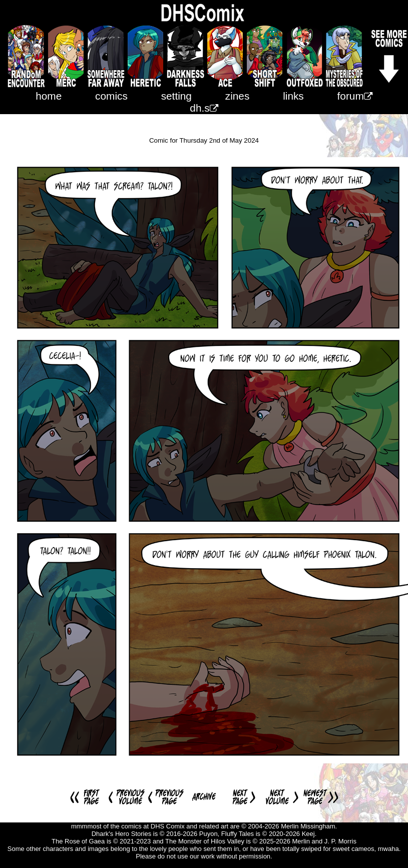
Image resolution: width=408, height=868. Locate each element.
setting (176, 96)
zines (238, 96)
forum (355, 96)
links (293, 96)
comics (111, 96)
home (49, 96)
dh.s (204, 108)
